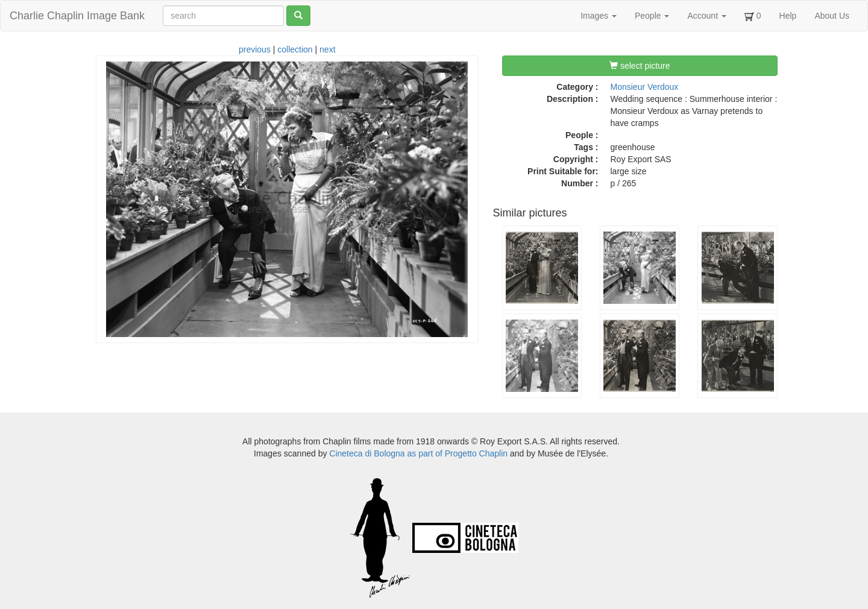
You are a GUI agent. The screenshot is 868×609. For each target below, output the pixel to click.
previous (255, 49)
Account (706, 16)
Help (788, 16)
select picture (640, 66)
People (652, 16)
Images (599, 16)
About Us (832, 16)
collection (295, 49)
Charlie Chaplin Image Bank (77, 16)
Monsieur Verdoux (645, 87)
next (327, 49)
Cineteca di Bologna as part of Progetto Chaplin (418, 453)
